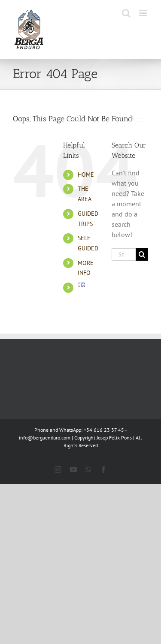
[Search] (142, 254)
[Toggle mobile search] (126, 13)
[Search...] (124, 254)
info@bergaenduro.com (45, 438)
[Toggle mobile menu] (144, 13)
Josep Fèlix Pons (114, 438)
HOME (86, 175)
